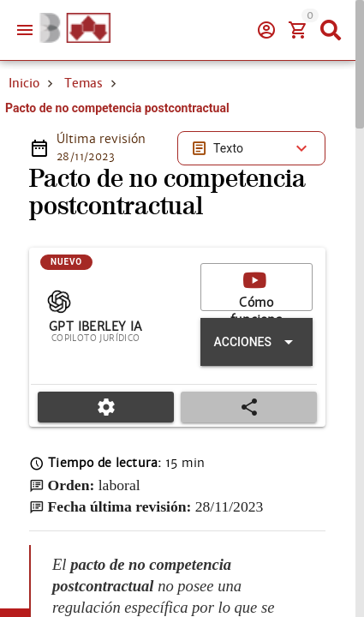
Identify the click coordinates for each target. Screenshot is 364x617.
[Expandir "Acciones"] (257, 342)
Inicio (24, 83)
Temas (84, 83)
